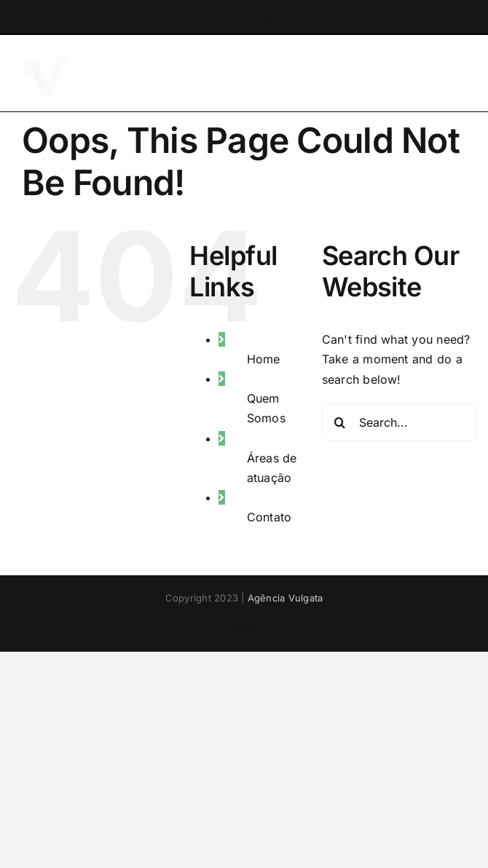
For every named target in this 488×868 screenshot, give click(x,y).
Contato (269, 517)
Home (264, 359)
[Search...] (400, 422)
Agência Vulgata (286, 598)
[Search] (340, 422)
